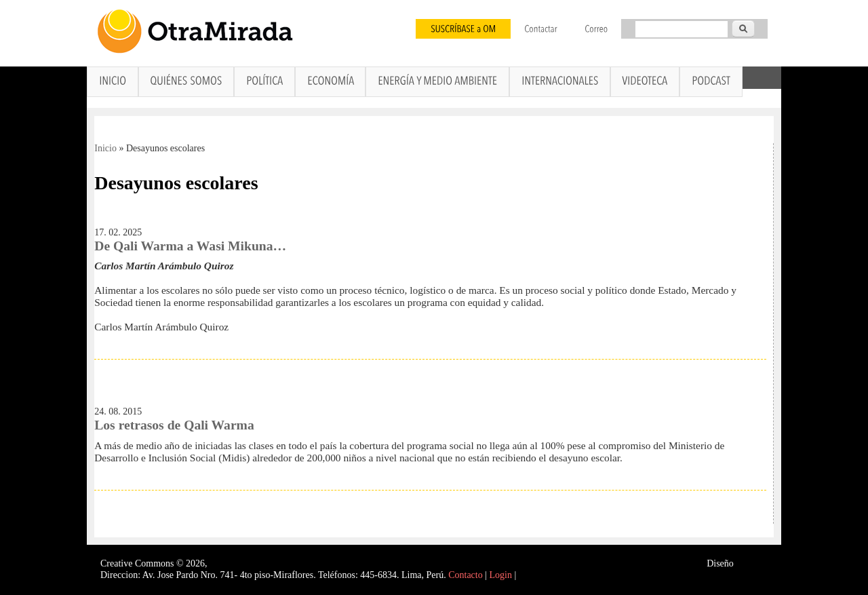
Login (501, 575)
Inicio (105, 148)
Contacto (466, 575)
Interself (752, 563)
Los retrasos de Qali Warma (174, 425)
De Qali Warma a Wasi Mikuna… (190, 246)
